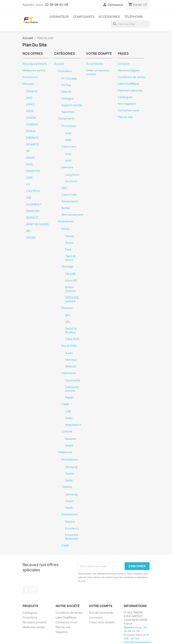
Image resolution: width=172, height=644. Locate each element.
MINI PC (67, 92)
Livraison (124, 64)
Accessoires (109, 17)
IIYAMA (31, 158)
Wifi (68, 315)
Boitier (66, 208)
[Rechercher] (130, 24)
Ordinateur (59, 17)
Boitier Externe (70, 289)
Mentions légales (129, 70)
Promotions (30, 77)
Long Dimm (72, 175)
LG (28, 184)
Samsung (71, 467)
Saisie (65, 229)
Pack (68, 249)
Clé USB (70, 274)
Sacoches (68, 112)
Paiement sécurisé (130, 90)
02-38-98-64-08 (57, 5)
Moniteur (71, 360)
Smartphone (70, 460)
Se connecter (95, 64)
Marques (28, 84)
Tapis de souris (71, 258)
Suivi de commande (101, 613)
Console (67, 431)
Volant (69, 446)
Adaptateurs (73, 425)
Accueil (59, 64)
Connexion (96, 617)
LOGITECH (33, 191)
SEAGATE (32, 218)
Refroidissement (72, 215)
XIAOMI (31, 238)
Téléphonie (133, 17)
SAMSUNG (33, 211)
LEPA (29, 178)
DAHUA (31, 131)
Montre (70, 522)
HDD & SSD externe (72, 299)
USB (68, 412)
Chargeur (68, 99)
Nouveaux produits (35, 64)
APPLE (30, 104)
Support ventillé (72, 105)
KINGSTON (33, 171)
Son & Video (69, 346)
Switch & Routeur (71, 331)
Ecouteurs (72, 528)
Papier (69, 397)
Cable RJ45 (72, 339)
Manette (71, 439)
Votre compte (101, 606)
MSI (29, 198)
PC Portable (69, 79)
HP (28, 151)
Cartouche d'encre (72, 389)
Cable (65, 404)
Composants (84, 17)
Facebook (27, 590)
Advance (32, 91)
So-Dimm (71, 181)
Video (69, 418)
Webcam (71, 366)
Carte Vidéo (69, 195)
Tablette (67, 487)
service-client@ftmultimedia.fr (138, 640)
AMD (29, 98)
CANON (31, 118)
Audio (69, 353)
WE (28, 231)
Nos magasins (127, 104)
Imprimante (73, 380)
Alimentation (70, 201)
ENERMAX (33, 138)
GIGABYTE (33, 144)
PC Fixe (66, 85)
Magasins (62, 632)
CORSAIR (32, 124)
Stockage (68, 267)
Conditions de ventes (132, 77)
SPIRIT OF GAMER (37, 224)
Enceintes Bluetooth (72, 537)
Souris (69, 243)
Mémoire (67, 167)
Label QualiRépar (128, 84)
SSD (64, 188)
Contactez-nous (128, 110)
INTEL (30, 164)
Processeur (69, 126)
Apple (69, 480)
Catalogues (125, 97)
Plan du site (125, 117)
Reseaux (67, 308)
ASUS (30, 111)
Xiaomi (70, 474)
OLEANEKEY (34, 204)
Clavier (70, 236)
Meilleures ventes (34, 70)
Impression (69, 373)
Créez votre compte (102, 622)
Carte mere (69, 147)
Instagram (35, 590)
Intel (68, 133)
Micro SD (71, 281)
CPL (68, 322)
